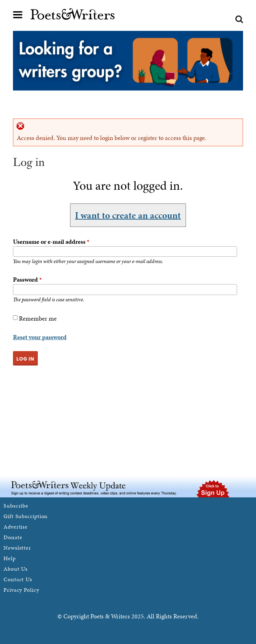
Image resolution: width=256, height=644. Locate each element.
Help (10, 558)
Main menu (18, 15)
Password (27, 279)
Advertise (16, 527)
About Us (16, 569)
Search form (239, 19)
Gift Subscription (26, 516)
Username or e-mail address (51, 241)
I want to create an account (128, 215)
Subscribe (16, 506)
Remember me (38, 318)
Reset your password (40, 337)
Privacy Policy (21, 590)
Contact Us (18, 579)
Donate (13, 537)
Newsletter (17, 548)
